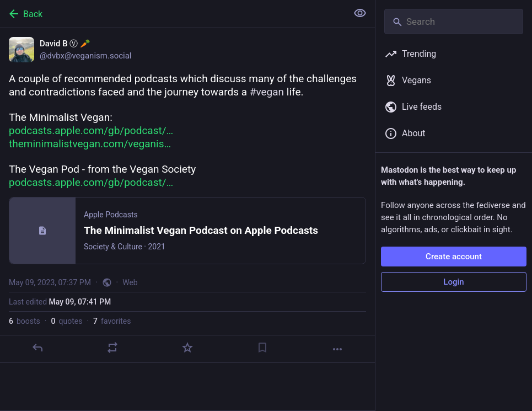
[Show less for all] (360, 13)
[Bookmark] (262, 348)
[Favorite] (187, 348)
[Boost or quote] (112, 348)
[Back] (173, 14)
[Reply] (37, 348)
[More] (337, 349)
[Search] (454, 22)
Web (130, 282)
